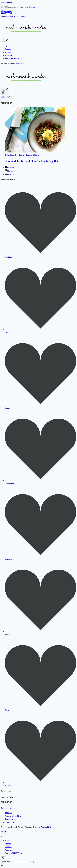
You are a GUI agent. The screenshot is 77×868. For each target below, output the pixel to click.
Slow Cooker (20, 155)
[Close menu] (2, 836)
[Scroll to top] (2, 832)
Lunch (7, 333)
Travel (7, 710)
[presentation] (41, 130)
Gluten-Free (9, 155)
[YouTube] (8, 13)
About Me (9, 55)
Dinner (7, 408)
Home (7, 46)
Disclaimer (9, 819)
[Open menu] (3, 93)
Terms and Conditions (13, 816)
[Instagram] (2, 13)
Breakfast (8, 257)
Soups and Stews (32, 155)
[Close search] (3, 858)
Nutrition (8, 52)
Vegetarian (9, 559)
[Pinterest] (5, 13)
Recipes (8, 49)
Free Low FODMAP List (14, 58)
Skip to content (7, 2)
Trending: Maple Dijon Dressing (13, 16)
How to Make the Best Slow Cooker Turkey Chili (32, 161)
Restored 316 (46, 827)
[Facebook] (11, 13)
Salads (7, 635)
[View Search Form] (5, 41)
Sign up (32, 7)
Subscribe (20, 63)
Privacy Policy (10, 822)
